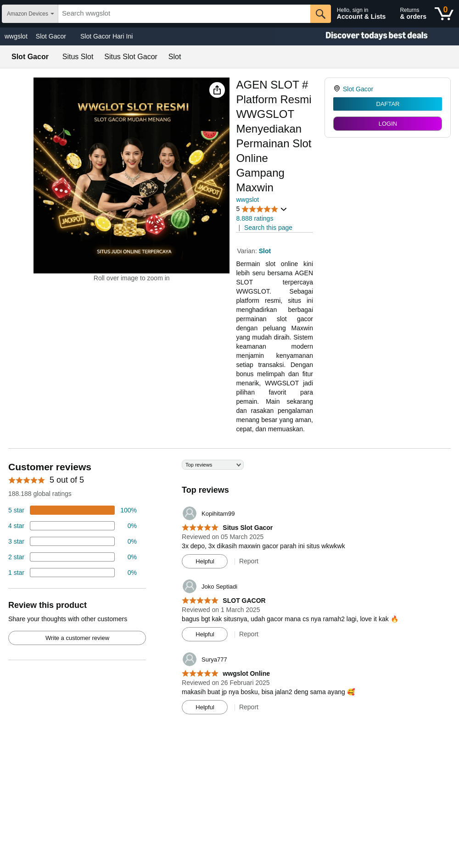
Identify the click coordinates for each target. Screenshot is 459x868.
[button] (217, 90)
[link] (338, 89)
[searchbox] (184, 14)
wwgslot (16, 36)
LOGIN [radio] (388, 124)
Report (249, 561)
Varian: (248, 251)
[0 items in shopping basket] (444, 14)
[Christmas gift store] (367, 36)
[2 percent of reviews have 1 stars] (73, 573)
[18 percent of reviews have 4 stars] (73, 526)
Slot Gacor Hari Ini (106, 36)
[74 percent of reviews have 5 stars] (73, 510)
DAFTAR (388, 104)
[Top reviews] (229, 590)
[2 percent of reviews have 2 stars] (73, 557)
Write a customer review (77, 638)
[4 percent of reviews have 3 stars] (73, 541)
